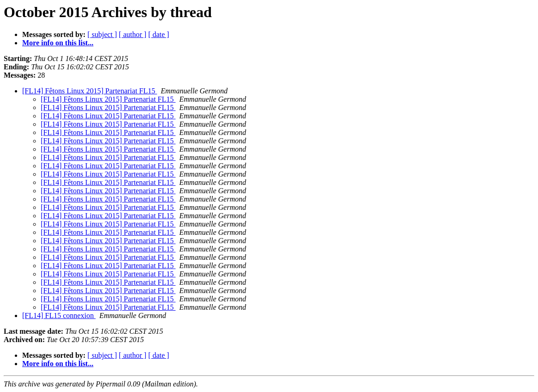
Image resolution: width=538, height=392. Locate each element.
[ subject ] (102, 34)
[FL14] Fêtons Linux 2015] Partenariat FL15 (90, 91)
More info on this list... (58, 43)
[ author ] (133, 34)
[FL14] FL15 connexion (59, 315)
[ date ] (158, 34)
